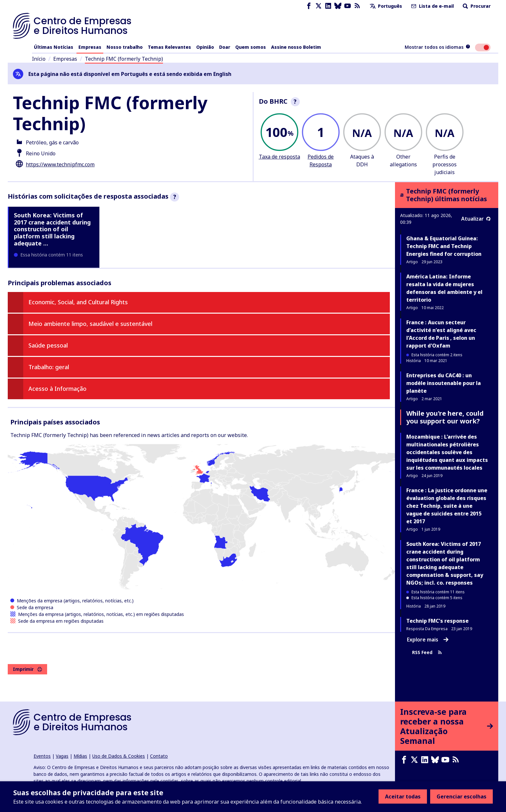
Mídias (80, 756)
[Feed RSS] (357, 6)
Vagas (62, 756)
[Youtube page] (348, 6)
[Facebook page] (309, 6)
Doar (225, 47)
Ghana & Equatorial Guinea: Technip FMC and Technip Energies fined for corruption (444, 246)
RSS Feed (427, 652)
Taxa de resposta (279, 157)
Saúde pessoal (48, 345)
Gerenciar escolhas (461, 796)
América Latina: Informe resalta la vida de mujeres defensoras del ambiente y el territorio (444, 288)
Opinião (205, 47)
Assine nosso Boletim (296, 47)
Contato (159, 756)
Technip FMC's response (437, 621)
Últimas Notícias (54, 47)
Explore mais (428, 640)
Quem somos (251, 47)
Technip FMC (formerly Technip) (124, 59)
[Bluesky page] (338, 6)
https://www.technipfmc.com (60, 164)
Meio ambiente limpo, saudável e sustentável (90, 324)
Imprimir (27, 669)
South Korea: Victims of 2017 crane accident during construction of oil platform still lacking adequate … (52, 229)
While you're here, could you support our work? (445, 417)
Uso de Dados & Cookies (119, 756)
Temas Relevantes (169, 47)
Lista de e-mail (432, 6)
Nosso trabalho (125, 47)
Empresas (90, 47)
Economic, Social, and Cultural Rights (78, 302)
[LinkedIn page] (328, 6)
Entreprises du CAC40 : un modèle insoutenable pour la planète (444, 383)
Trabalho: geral (49, 367)
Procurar (476, 6)
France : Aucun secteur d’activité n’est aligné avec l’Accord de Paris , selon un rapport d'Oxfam (441, 334)
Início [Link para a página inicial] (39, 59)
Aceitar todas (403, 796)
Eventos (42, 756)
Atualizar (476, 219)
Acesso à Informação (57, 389)
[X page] (319, 6)
